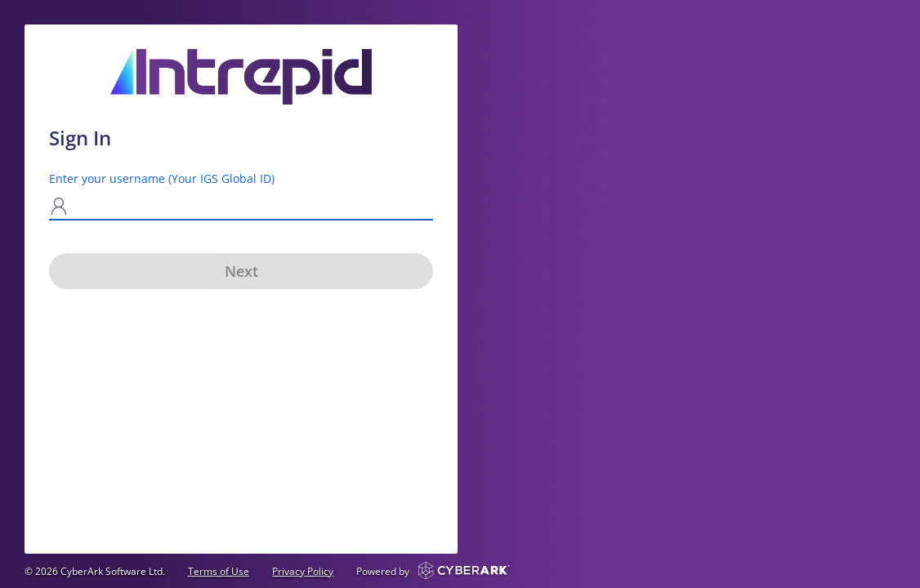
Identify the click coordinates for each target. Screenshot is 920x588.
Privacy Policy (303, 571)
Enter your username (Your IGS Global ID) (162, 178)
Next (241, 271)
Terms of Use (219, 571)
